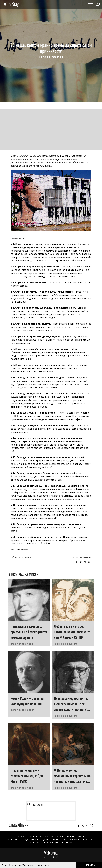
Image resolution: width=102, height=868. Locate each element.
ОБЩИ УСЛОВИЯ (76, 837)
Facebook (77, 562)
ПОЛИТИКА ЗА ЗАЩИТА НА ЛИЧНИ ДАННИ (28, 840)
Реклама (23, 837)
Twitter (81, 562)
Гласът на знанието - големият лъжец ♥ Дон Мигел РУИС (27, 776)
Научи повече (43, 865)
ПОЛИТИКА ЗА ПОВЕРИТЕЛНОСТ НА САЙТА (73, 840)
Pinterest (53, 857)
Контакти (36, 837)
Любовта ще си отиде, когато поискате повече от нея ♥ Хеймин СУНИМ (72, 632)
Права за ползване (54, 837)
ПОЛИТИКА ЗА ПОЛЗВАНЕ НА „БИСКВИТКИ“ (51, 843)
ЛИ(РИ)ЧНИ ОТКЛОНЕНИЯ (51, 57)
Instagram (89, 562)
